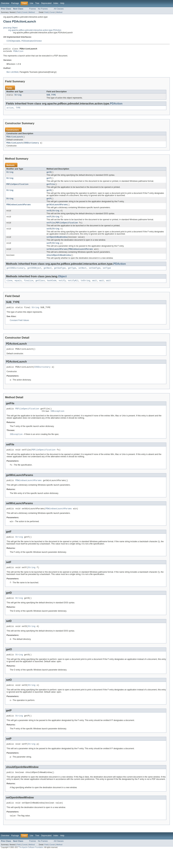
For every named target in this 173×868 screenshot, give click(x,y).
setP (49, 249)
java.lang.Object (10, 28)
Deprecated (46, 3)
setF (49, 222)
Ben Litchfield (12, 73)
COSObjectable (13, 41)
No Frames (43, 9)
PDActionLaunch (15, 139)
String (18, 96)
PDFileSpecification (17, 187)
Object (62, 284)
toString (85, 288)
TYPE (18, 109)
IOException (57, 421)
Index (56, 3)
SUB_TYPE (51, 96)
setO (49, 234)
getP (49, 202)
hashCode (52, 288)
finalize (29, 288)
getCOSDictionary (16, 275)
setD (49, 215)
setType (107, 275)
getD (49, 175)
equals (18, 288)
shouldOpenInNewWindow (59, 262)
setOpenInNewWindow (57, 243)
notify (62, 288)
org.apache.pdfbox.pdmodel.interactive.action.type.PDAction (35, 30)
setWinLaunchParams (57, 256)
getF (49, 181)
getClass (40, 288)
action (10, 109)
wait (95, 288)
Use (31, 3)
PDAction (18, 52)
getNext (48, 275)
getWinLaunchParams (57, 209)
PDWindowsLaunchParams (19, 209)
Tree (37, 3)
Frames (33, 9)
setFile (51, 228)
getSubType (60, 275)
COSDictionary (31, 145)
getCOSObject (34, 275)
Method (32, 12)
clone (9, 288)
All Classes (59, 9)
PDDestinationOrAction (32, 41)
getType (72, 275)
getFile (51, 187)
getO (49, 194)
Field (19, 12)
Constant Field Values (19, 328)
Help (62, 3)
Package (15, 3)
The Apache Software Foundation (31, 865)
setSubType (95, 275)
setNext (83, 275)
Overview (5, 3)
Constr (25, 12)
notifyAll (73, 288)
